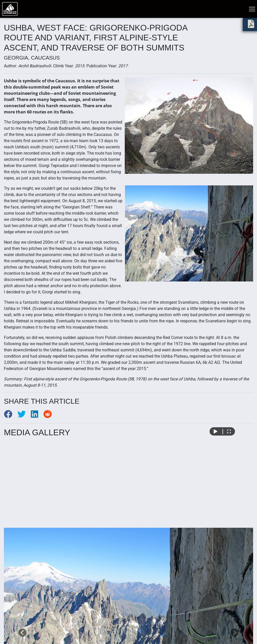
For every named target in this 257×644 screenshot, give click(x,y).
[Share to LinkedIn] (37, 416)
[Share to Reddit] (50, 416)
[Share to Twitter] (24, 416)
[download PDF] (251, 26)
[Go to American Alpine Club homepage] (10, 9)
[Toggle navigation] (252, 9)
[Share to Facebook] (11, 416)
